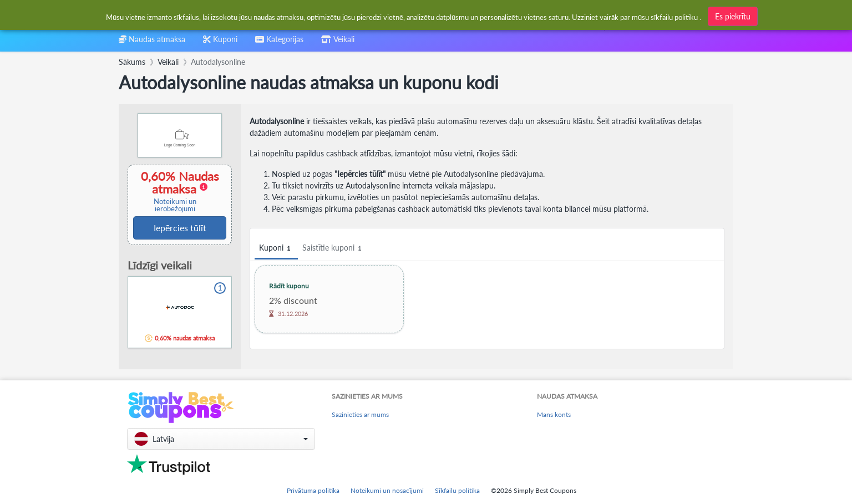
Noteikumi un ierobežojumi (175, 205)
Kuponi (276, 248)
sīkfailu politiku (674, 17)
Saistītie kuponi (333, 248)
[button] (221, 439)
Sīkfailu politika (457, 490)
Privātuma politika (313, 490)
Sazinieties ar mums (360, 414)
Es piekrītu (733, 16)
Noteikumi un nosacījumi (387, 490)
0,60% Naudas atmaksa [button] (176, 191)
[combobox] (279, 43)
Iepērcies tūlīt (180, 228)
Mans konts (554, 414)
